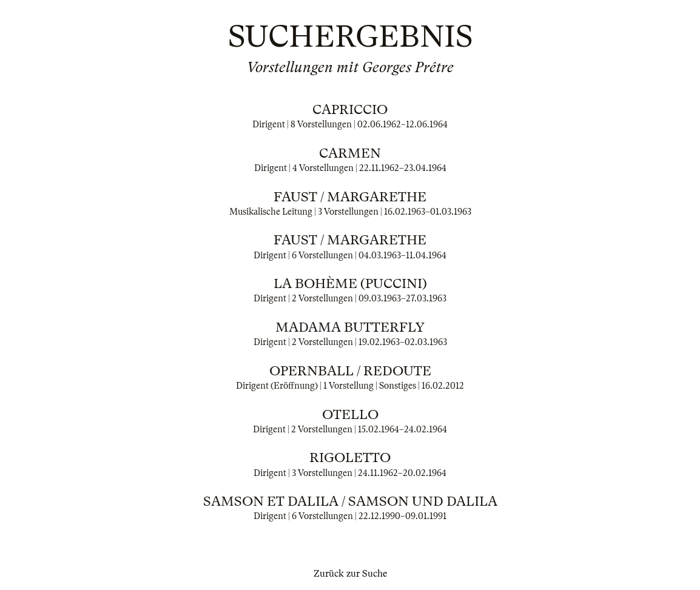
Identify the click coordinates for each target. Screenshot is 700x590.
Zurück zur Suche (350, 574)
